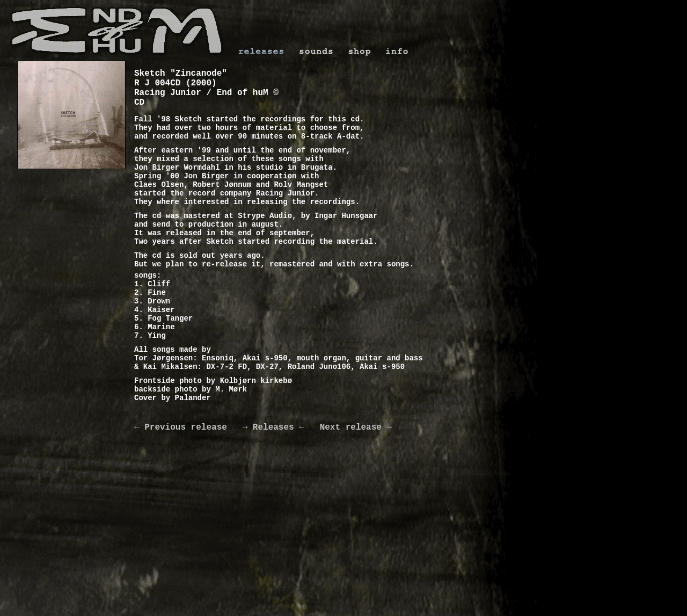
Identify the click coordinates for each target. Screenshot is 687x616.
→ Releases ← (273, 427)
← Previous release (188, 427)
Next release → (348, 427)
